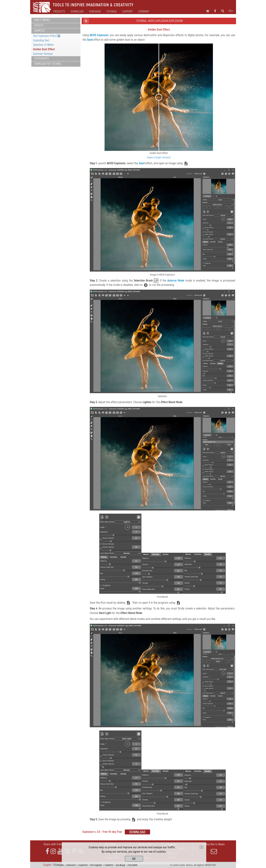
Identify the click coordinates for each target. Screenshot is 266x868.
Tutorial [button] (112, 12)
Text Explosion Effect (47, 36)
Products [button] (59, 12)
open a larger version (159, 157)
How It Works (42, 20)
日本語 (121, 865)
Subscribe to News (214, 848)
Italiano (109, 865)
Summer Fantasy (43, 54)
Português (96, 865)
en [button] (231, 11)
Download (77, 12)
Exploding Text (41, 40)
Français (59, 865)
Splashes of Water (44, 45)
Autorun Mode (176, 281)
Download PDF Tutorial (48, 64)
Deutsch (71, 865)
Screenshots (42, 59)
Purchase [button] (95, 12)
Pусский (133, 865)
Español (83, 865)
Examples (39, 31)
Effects (39, 25)
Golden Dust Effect (44, 49)
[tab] (56, 20)
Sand (90, 40)
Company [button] (143, 12)
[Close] (201, 847)
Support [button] (128, 12)
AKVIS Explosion (99, 35)
